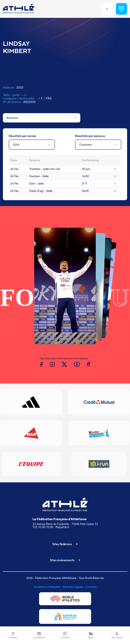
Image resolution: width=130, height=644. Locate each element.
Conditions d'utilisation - (48, 587)
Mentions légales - (74, 587)
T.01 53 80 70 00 (43, 527)
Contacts (91, 587)
